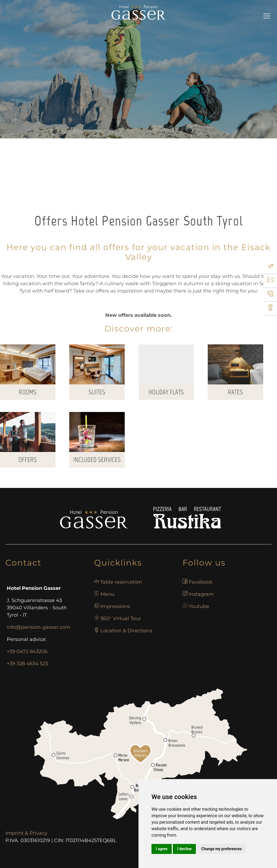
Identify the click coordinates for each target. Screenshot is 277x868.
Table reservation (121, 582)
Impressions (115, 606)
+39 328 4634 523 (27, 664)
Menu (107, 594)
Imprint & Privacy (26, 833)
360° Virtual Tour (121, 618)
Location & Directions (126, 631)
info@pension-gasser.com (39, 627)
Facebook (201, 582)
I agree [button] (162, 849)
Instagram (201, 594)
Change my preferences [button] (221, 849)
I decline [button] (184, 849)
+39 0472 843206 (27, 651)
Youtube (199, 606)
